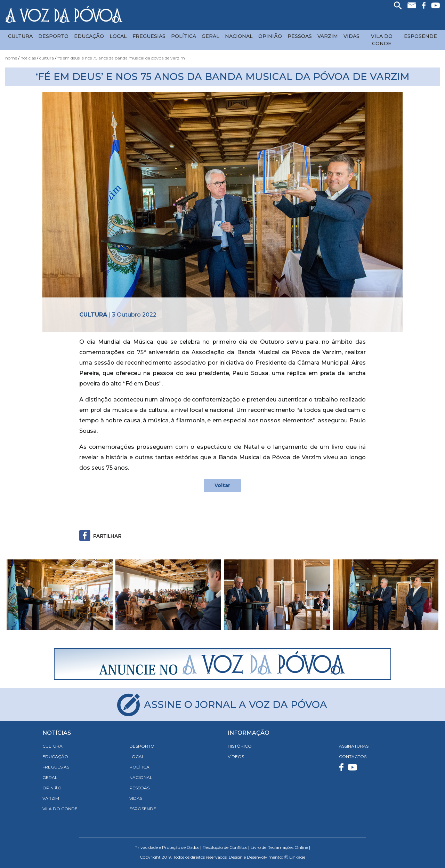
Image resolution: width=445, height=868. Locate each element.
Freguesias (149, 36)
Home (11, 58)
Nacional (239, 36)
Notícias (28, 58)
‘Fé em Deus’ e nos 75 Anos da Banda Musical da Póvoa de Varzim (121, 58)
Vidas (351, 36)
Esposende (420, 36)
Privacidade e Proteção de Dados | (168, 847)
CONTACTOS (353, 756)
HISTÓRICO (240, 746)
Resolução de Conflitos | (226, 847)
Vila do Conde (382, 40)
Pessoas (300, 36)
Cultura (20, 36)
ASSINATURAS (354, 746)
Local (118, 36)
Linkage (297, 857)
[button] (38, 595)
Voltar (222, 485)
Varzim (328, 36)
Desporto (53, 36)
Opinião (270, 36)
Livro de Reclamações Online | (280, 847)
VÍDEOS (236, 756)
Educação (89, 36)
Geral (211, 36)
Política (184, 36)
